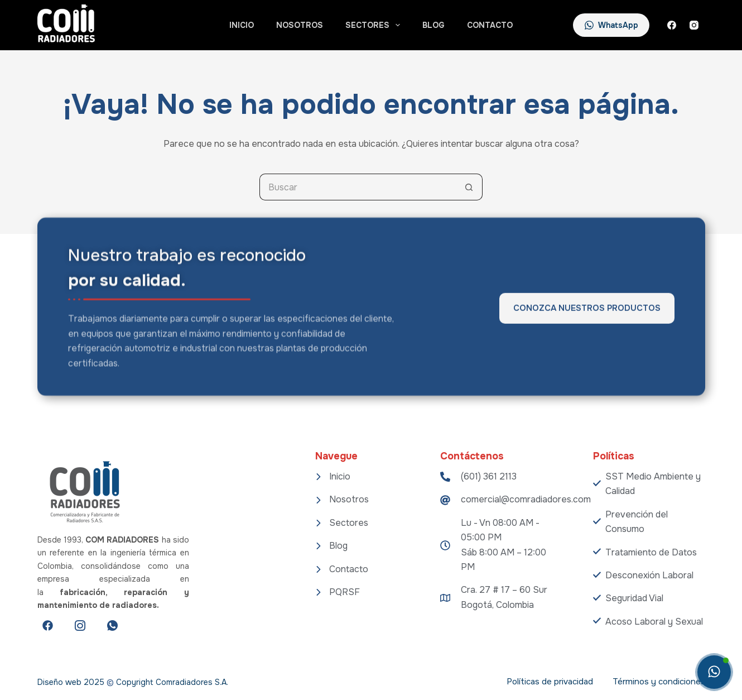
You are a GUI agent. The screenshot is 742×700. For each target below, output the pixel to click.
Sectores (375, 25)
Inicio (242, 25)
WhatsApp (611, 25)
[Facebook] (672, 25)
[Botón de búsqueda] (469, 187)
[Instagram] (694, 25)
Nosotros (300, 25)
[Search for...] (358, 187)
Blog (433, 25)
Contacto (490, 25)
